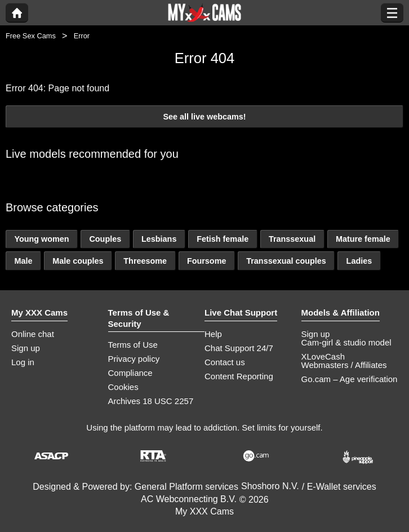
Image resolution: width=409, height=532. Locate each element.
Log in (23, 362)
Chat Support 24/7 (239, 348)
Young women (41, 239)
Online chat (33, 334)
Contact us (225, 362)
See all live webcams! (204, 117)
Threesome (145, 261)
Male (23, 261)
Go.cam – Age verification (350, 379)
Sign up (26, 348)
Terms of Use (133, 345)
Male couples (78, 261)
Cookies (123, 387)
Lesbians (159, 239)
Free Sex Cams (31, 36)
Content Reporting (239, 376)
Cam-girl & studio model (346, 342)
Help (213, 334)
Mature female (363, 239)
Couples (105, 239)
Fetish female (223, 239)
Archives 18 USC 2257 (151, 401)
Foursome (207, 261)
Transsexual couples (286, 261)
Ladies (359, 261)
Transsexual (292, 239)
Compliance (130, 373)
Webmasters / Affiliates (344, 365)
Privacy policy (134, 359)
